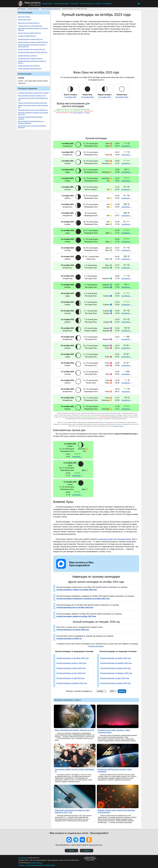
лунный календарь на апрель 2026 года (73, 630)
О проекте (21, 865)
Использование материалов (34, 865)
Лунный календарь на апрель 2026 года (30, 39)
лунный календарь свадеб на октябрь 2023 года (76, 616)
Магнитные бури (87, 4)
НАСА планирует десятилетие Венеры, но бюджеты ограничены (31, 122)
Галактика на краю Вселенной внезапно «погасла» (30, 118)
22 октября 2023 (105, 97)
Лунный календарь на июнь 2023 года (71, 673)
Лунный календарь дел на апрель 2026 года (32, 49)
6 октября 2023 (70, 97)
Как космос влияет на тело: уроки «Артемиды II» (33, 110)
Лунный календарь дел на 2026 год (29, 66)
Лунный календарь (61, 4)
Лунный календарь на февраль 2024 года (116, 673)
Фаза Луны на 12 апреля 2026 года (29, 23)
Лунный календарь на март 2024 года (115, 678)
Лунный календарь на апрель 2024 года (115, 683)
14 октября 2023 (88, 97)
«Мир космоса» (23, 858)
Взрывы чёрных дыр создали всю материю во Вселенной (32, 127)
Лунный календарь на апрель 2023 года (72, 683)
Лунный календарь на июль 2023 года (71, 668)
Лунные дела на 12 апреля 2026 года (29, 33)
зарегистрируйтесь (78, 113)
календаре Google (106, 539)
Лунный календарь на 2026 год (27, 56)
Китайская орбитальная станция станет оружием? (33, 93)
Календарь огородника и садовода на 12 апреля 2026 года (33, 29)
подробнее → (127, 146)
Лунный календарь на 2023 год (50, 9)
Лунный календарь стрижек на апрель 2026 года (33, 42)
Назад (71, 851)
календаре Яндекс (124, 539)
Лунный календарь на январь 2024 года (115, 668)
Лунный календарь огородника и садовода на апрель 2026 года (32, 46)
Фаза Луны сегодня (24, 17)
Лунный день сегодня (25, 20)
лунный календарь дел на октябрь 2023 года (75, 607)
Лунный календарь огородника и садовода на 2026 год (32, 62)
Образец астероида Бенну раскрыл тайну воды (33, 103)
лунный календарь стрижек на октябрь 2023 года (77, 590)
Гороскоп (75, 4)
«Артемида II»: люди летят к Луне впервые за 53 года (33, 99)
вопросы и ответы (119, 426)
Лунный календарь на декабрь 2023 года (116, 663)
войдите (88, 113)
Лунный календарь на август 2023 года (71, 663)
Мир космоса (22, 9)
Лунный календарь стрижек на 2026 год (30, 58)
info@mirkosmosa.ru (36, 863)
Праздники (107, 4)
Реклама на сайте (49, 865)
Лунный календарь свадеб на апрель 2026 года (33, 52)
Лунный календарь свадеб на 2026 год (30, 69)
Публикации (47, 4)
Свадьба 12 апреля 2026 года (27, 36)
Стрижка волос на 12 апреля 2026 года (30, 26)
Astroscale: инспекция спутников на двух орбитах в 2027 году (33, 113)
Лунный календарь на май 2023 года (70, 678)
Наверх (87, 851)
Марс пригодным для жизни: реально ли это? (32, 96)
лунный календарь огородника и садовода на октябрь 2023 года (83, 599)
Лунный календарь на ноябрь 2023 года (115, 658)
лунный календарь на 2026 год (69, 638)
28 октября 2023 (122, 97)
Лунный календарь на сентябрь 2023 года (73, 658)
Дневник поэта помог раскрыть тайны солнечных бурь (33, 106)
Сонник (98, 4)
